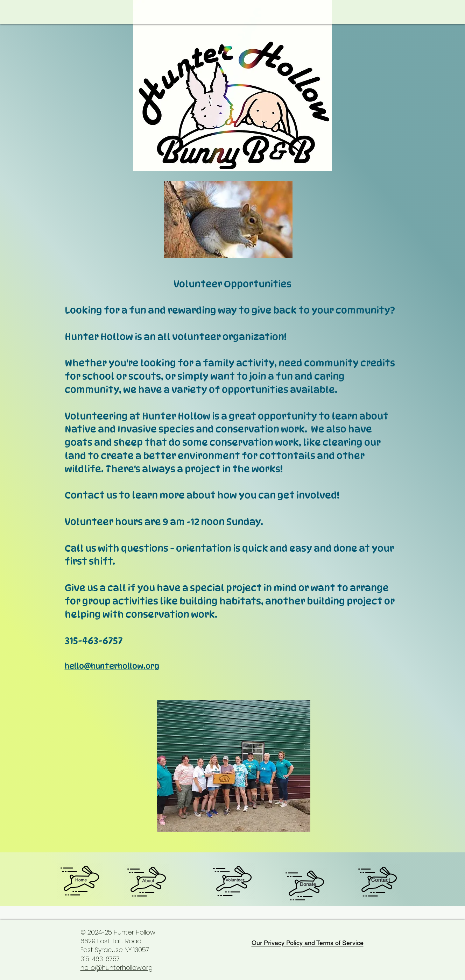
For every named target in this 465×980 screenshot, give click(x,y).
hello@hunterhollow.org (112, 666)
